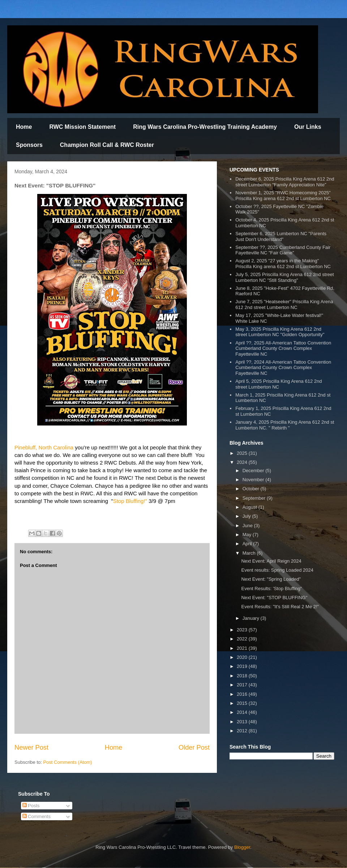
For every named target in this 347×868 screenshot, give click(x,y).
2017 (243, 685)
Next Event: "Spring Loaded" (271, 579)
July (247, 516)
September (255, 498)
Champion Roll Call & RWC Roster (107, 145)
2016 (243, 694)
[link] (44, 447)
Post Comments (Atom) (68, 762)
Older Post (194, 748)
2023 (243, 630)
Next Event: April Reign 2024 (271, 561)
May (248, 535)
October (252, 489)
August (250, 507)
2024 (243, 462)
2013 (243, 722)
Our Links (308, 127)
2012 (243, 731)
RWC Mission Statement (82, 127)
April (248, 544)
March (250, 553)
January (252, 618)
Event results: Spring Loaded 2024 (277, 570)
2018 (243, 676)
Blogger (242, 847)
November (254, 480)
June (248, 526)
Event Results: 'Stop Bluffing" (271, 588)
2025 (243, 453)
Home (24, 127)
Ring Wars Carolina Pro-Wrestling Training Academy (205, 127)
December (254, 471)
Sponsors (29, 145)
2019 (243, 666)
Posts (31, 806)
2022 (243, 639)
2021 (243, 648)
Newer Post (31, 748)
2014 (243, 712)
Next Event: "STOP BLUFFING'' (274, 598)
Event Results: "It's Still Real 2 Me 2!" (280, 607)
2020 (243, 657)
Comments (37, 816)
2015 (243, 703)
